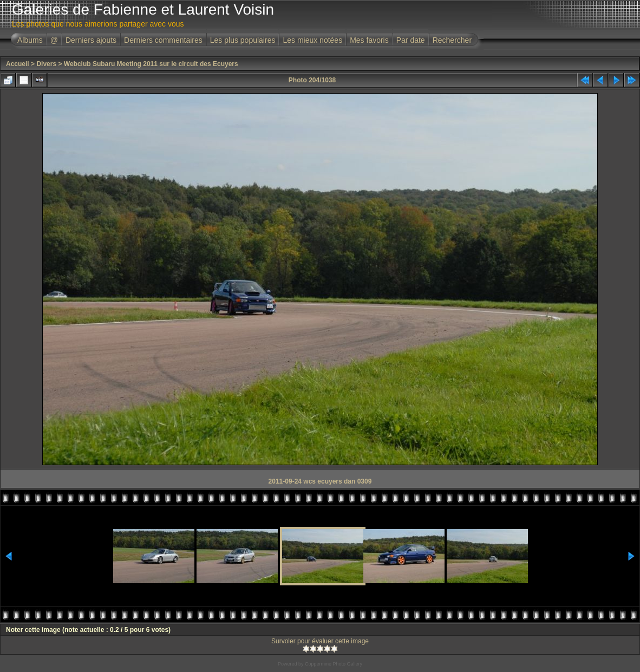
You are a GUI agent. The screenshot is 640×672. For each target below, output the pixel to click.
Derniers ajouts (91, 40)
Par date (411, 40)
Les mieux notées (312, 40)
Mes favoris (369, 40)
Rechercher (452, 40)
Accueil (18, 64)
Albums (30, 40)
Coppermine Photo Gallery (334, 664)
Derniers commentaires (163, 40)
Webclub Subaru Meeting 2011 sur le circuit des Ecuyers (151, 64)
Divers (46, 64)
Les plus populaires (243, 40)
